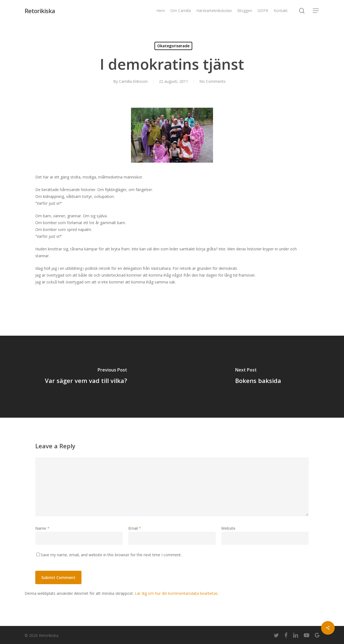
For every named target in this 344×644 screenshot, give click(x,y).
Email (135, 528)
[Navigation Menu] (316, 11)
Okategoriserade (173, 46)
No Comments (212, 81)
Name (42, 528)
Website (228, 528)
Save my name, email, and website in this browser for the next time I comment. (111, 555)
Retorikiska (40, 11)
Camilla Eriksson (133, 81)
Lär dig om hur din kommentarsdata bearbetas (176, 593)
